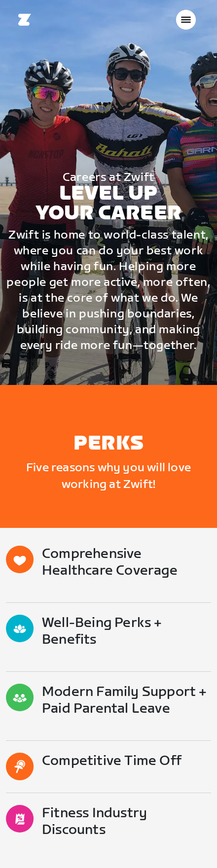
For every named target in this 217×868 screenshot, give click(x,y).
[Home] (25, 20)
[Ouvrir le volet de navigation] (186, 20)
